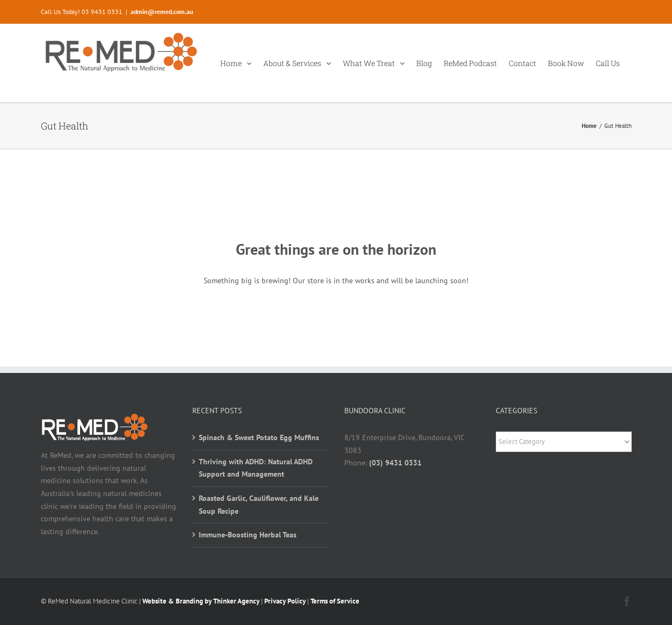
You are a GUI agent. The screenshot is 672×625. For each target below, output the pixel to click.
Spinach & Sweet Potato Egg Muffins (259, 437)
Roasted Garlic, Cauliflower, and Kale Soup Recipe (259, 505)
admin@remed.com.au (162, 12)
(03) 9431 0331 (395, 463)
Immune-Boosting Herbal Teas (248, 535)
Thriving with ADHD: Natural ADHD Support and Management (256, 468)
